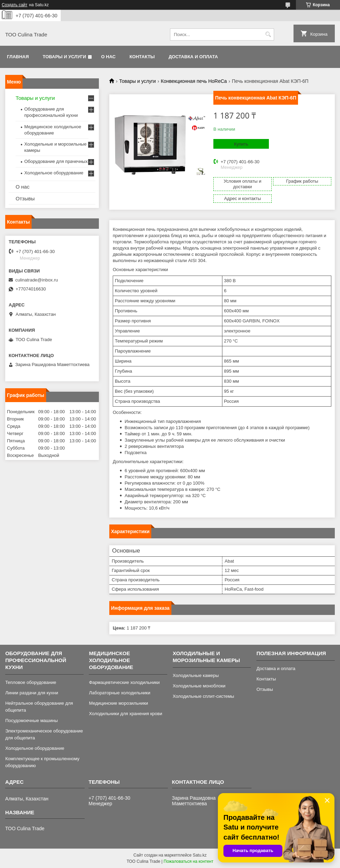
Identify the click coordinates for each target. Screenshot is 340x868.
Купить (241, 144)
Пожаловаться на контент (189, 861)
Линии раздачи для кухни (32, 693)
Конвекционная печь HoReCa (194, 81)
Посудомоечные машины (31, 721)
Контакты (142, 57)
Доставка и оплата (193, 57)
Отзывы (25, 198)
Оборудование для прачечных (56, 161)
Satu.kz (199, 855)
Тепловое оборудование (31, 682)
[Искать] (268, 34)
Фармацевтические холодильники (124, 682)
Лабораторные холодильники (120, 693)
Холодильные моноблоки (199, 686)
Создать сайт (15, 5)
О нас (109, 57)
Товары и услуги (64, 57)
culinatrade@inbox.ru (37, 280)
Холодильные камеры (196, 675)
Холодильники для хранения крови (125, 714)
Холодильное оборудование (54, 173)
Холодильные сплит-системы (203, 696)
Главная (18, 57)
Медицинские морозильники (118, 703)
